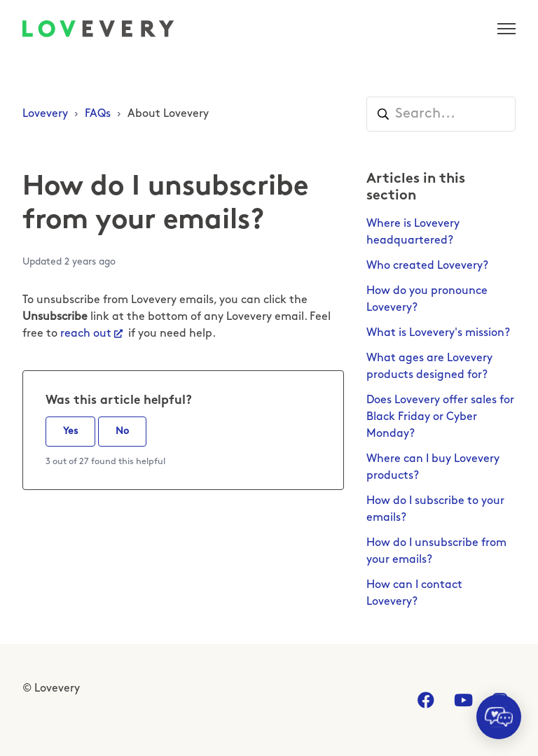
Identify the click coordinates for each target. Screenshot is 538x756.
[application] (499, 717)
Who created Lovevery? (427, 266)
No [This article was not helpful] (122, 432)
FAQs (98, 114)
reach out (86, 334)
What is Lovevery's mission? (438, 333)
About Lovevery (168, 114)
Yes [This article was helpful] (70, 432)
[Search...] (441, 114)
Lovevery (45, 114)
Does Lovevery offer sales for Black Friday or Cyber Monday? (440, 417)
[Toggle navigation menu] (506, 29)
